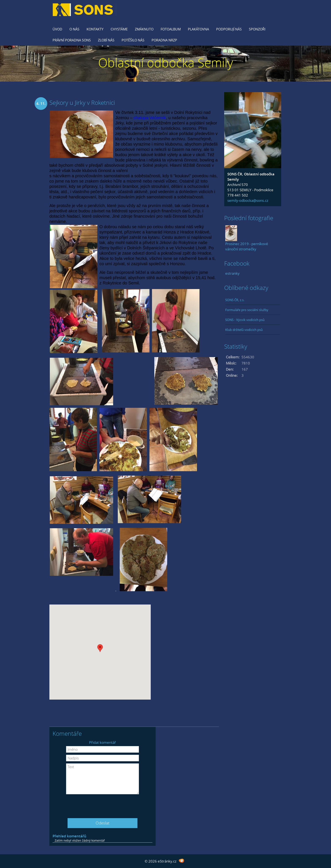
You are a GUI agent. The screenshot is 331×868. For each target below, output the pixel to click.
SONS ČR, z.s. (235, 300)
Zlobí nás (106, 40)
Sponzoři (257, 29)
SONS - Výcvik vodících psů (245, 320)
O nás (74, 29)
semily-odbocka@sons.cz (248, 200)
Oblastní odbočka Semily (166, 62)
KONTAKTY (95, 29)
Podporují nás (229, 29)
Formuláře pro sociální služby (247, 310)
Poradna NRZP (164, 40)
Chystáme (119, 29)
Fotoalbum (171, 29)
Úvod (57, 29)
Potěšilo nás (133, 40)
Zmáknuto (144, 29)
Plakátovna (198, 29)
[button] (100, 648)
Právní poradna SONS (72, 40)
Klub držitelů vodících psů (244, 330)
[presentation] (103, 805)
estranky (232, 273)
